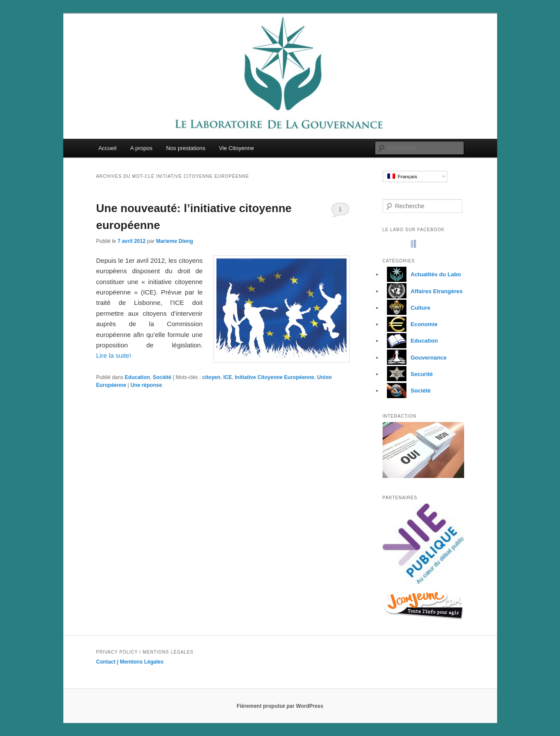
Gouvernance (415, 358)
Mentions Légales (142, 662)
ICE (228, 377)
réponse (146, 385)
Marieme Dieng (175, 241)
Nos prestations (186, 148)
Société (162, 377)
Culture (407, 308)
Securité (408, 374)
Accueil (108, 148)
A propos (141, 148)
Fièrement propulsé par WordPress (280, 706)
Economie (410, 324)
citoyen (211, 377)
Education (138, 377)
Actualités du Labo (422, 274)
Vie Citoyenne (237, 148)
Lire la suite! (114, 355)
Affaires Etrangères (423, 291)
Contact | (108, 662)
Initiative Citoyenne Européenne (274, 377)
